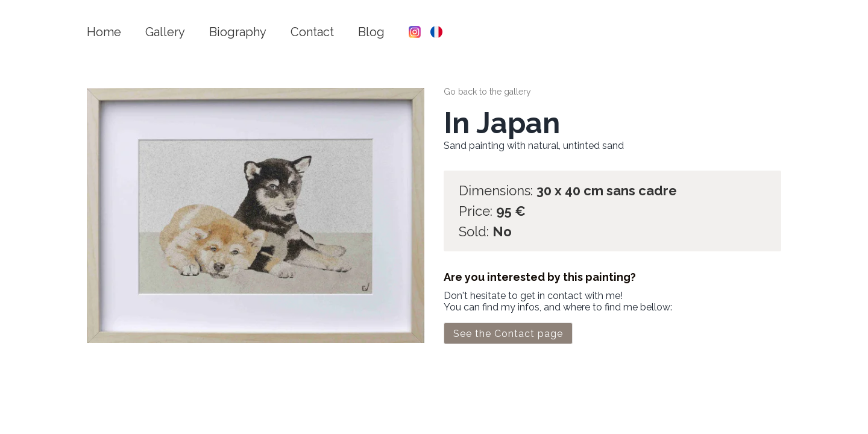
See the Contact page (508, 334)
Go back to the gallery (487, 92)
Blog (371, 32)
